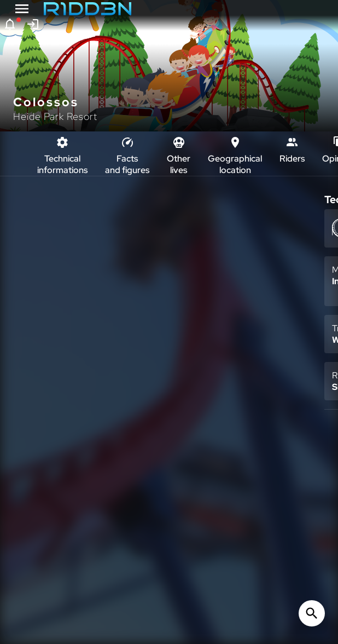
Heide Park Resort (55, 116)
